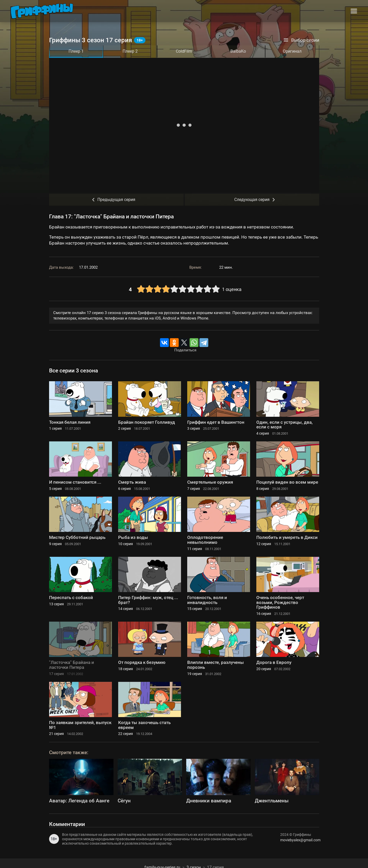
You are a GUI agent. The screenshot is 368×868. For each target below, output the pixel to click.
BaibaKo (238, 51)
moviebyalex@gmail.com (300, 840)
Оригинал (292, 51)
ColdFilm (184, 51)
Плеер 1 (76, 51)
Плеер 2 (130, 51)
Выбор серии (301, 40)
